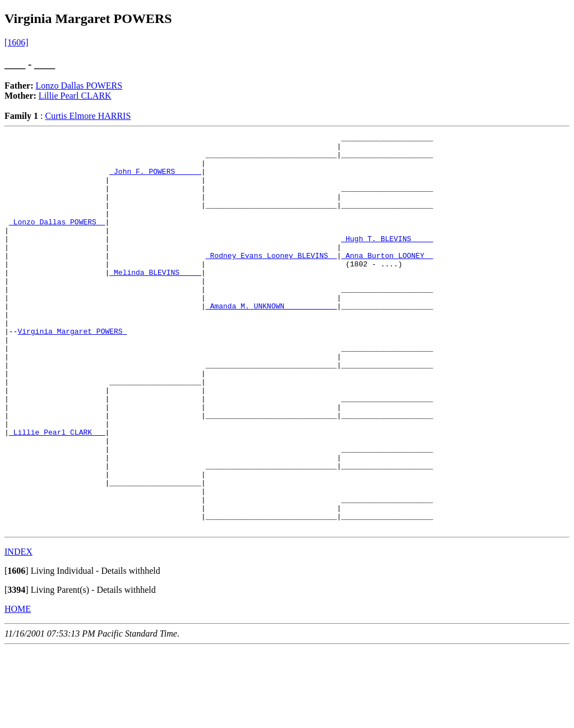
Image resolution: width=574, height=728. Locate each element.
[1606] (17, 42)
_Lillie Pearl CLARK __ (57, 492)
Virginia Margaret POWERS (72, 371)
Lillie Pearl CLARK (75, 96)
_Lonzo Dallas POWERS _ (57, 240)
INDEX (18, 631)
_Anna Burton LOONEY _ (387, 280)
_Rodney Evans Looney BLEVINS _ (271, 280)
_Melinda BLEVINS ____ (155, 301)
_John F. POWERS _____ (155, 179)
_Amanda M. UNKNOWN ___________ (271, 341)
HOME (18, 688)
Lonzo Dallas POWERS (79, 86)
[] (17, 650)
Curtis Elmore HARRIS (88, 116)
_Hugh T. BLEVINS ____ (387, 260)
